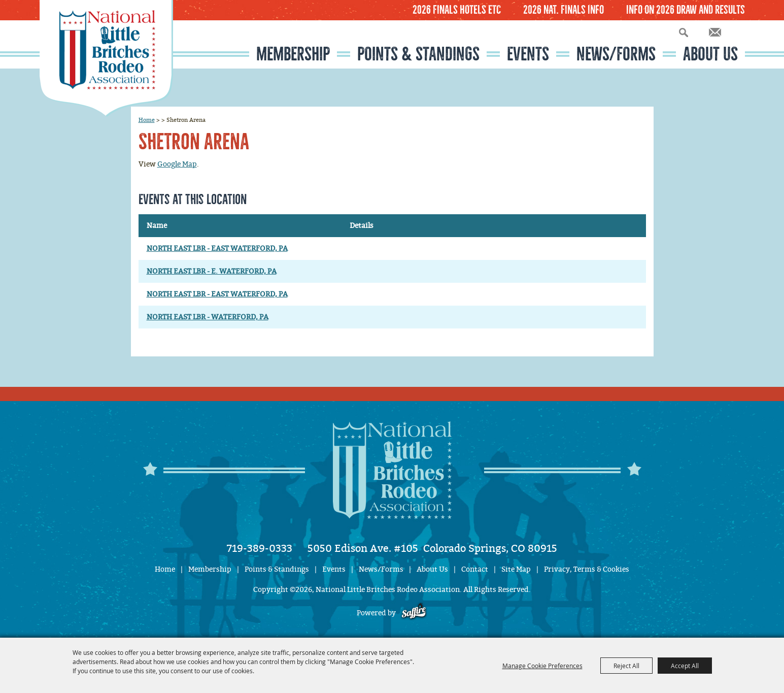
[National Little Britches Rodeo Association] (106, 58)
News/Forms (616, 54)
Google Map (177, 164)
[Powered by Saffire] (414, 613)
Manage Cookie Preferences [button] (542, 666)
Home (147, 120)
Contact (475, 569)
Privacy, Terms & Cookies (587, 569)
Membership (293, 54)
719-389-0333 (260, 548)
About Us (710, 54)
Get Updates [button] (715, 32)
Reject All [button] (626, 666)
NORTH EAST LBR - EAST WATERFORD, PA (217, 249)
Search (684, 32)
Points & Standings (418, 54)
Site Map (516, 569)
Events (528, 54)
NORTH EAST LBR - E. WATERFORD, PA (212, 271)
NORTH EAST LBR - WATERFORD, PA (208, 317)
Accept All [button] (685, 666)
